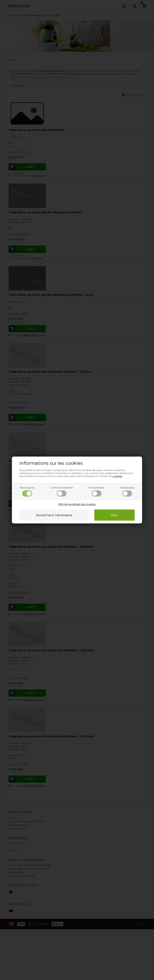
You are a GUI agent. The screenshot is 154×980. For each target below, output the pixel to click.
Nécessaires (27, 491)
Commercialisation (62, 491)
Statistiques (127, 491)
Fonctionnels (97, 491)
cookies (117, 476)
